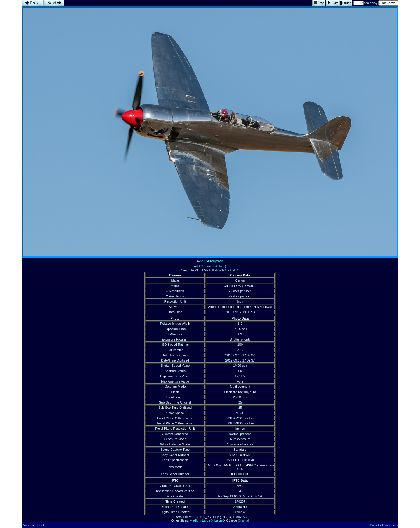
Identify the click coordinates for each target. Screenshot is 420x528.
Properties (29, 525)
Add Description (210, 261)
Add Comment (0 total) (210, 266)
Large (206, 520)
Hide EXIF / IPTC (227, 270)
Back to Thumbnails (384, 525)
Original (243, 520)
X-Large (217, 520)
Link (42, 525)
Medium (195, 520)
